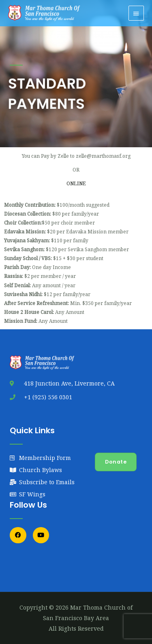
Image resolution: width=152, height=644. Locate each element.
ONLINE (76, 183)
